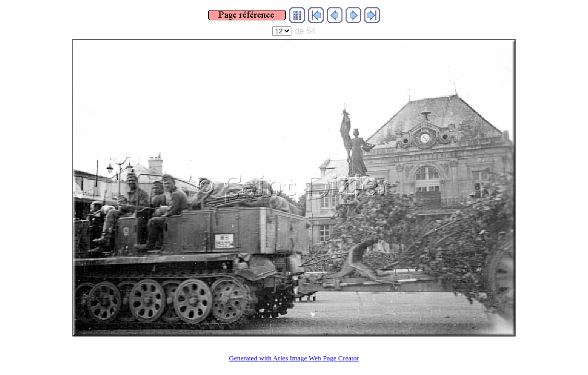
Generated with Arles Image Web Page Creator (294, 358)
